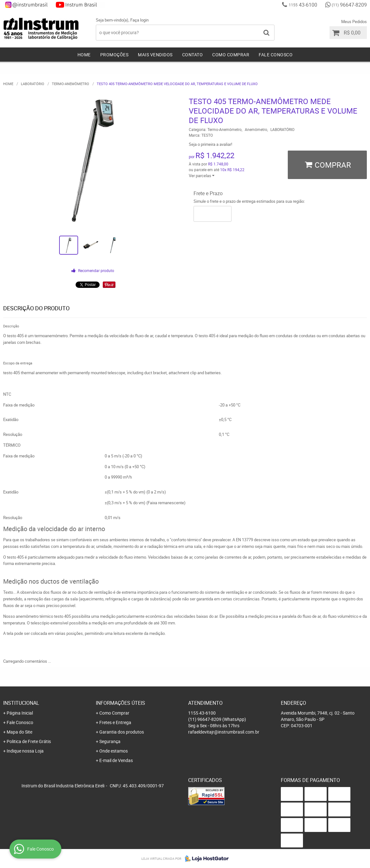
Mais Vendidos (155, 55)
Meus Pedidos (354, 22)
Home (84, 55)
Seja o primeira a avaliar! (210, 144)
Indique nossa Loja (25, 751)
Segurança (110, 741)
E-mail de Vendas (116, 760)
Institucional (21, 703)
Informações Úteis (120, 703)
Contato (193, 55)
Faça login (139, 20)
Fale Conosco (276, 55)
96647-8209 (349, 5)
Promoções (114, 55)
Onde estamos (114, 751)
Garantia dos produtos (122, 732)
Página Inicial (20, 713)
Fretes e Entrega (115, 722)
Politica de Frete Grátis (29, 741)
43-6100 (303, 5)
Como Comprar (231, 55)
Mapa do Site (19, 732)
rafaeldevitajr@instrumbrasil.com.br (224, 732)
